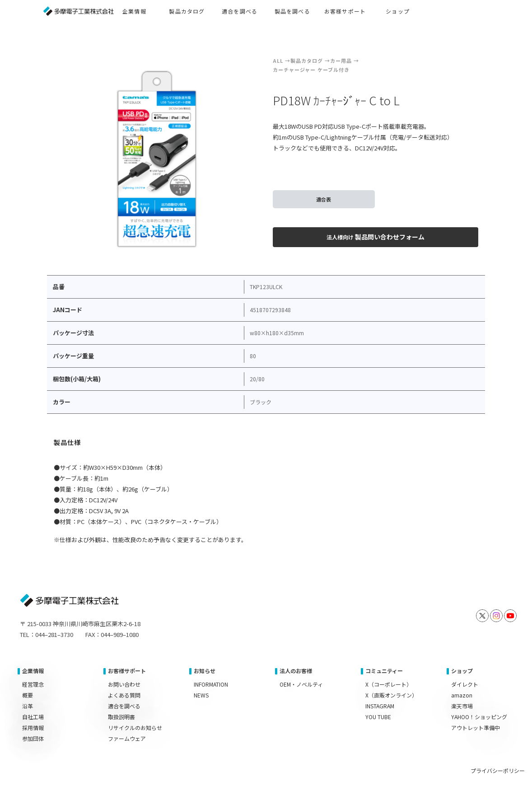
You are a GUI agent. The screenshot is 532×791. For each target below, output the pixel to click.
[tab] (68, 444)
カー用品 (341, 61)
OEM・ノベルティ (301, 684)
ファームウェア (127, 738)
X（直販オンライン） (391, 695)
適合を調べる (124, 706)
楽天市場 (462, 706)
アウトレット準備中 (476, 728)
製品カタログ (307, 61)
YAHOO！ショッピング (479, 717)
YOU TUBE (378, 717)
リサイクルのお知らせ (135, 728)
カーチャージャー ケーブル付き (311, 70)
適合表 (324, 199)
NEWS (201, 695)
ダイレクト (465, 684)
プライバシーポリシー (498, 770)
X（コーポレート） (389, 684)
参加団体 (33, 738)
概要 (28, 695)
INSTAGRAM (380, 706)
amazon (462, 695)
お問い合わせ (124, 684)
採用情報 (33, 728)
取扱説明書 (121, 717)
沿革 (28, 706)
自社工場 (33, 717)
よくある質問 (124, 695)
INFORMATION (211, 684)
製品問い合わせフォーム (376, 237)
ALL (278, 61)
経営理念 (33, 684)
